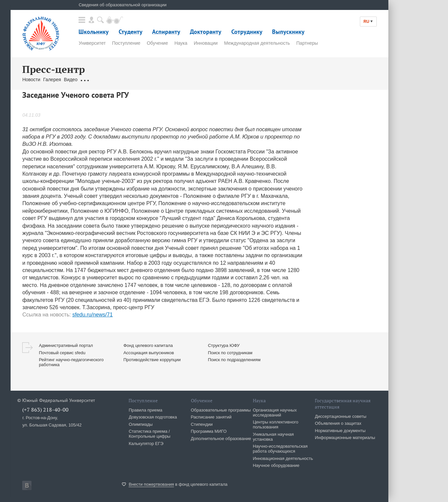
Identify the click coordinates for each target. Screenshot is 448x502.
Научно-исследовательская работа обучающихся (280, 449)
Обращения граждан (102, 80)
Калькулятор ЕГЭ (146, 444)
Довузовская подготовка (153, 417)
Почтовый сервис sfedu (62, 353)
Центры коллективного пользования (276, 424)
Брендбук (179, 80)
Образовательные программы (221, 410)
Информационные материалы (345, 438)
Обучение (157, 43)
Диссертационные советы (341, 416)
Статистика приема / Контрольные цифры (149, 434)
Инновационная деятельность (283, 458)
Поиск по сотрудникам (230, 353)
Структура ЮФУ (224, 345)
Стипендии (202, 424)
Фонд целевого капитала (148, 345)
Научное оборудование (276, 465)
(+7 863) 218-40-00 (45, 410)
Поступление (126, 43)
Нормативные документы (340, 431)
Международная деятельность (257, 43)
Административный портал (66, 345)
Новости (31, 80)
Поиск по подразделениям (234, 360)
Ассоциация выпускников (149, 353)
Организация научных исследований (275, 413)
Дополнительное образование (221, 439)
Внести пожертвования (151, 484)
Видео (71, 80)
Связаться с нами (147, 80)
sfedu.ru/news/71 (92, 315)
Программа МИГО (209, 431)
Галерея (52, 80)
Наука (181, 43)
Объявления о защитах (338, 423)
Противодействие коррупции (152, 360)
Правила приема (145, 410)
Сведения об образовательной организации (122, 5)
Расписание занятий (211, 417)
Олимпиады (140, 424)
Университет (92, 43)
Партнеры (307, 43)
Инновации (206, 43)
